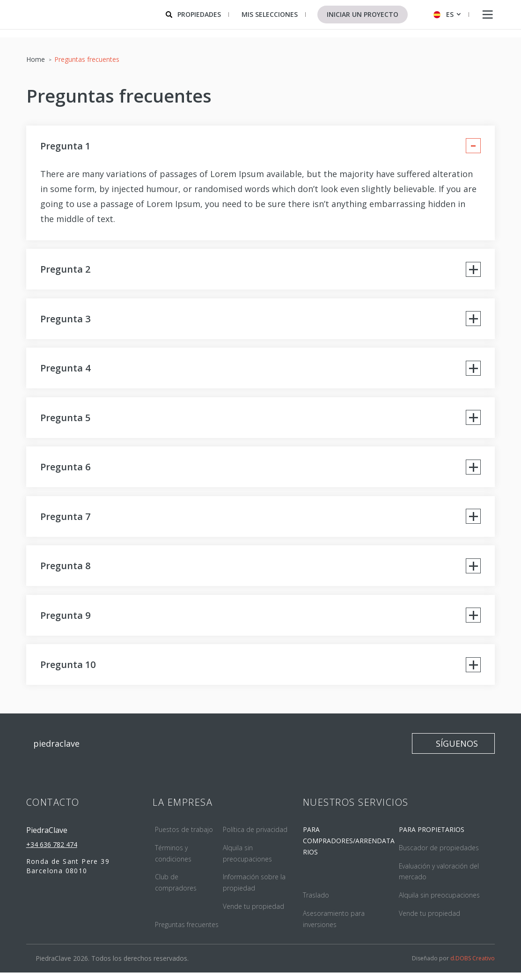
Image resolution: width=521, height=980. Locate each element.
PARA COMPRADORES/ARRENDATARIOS (349, 848)
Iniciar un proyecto (363, 14)
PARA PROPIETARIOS (432, 836)
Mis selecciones (270, 14)
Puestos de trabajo (184, 836)
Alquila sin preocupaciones (439, 902)
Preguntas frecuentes (187, 932)
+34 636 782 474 (52, 851)
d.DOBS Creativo (473, 966)
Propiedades (199, 14)
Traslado (316, 902)
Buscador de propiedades (439, 855)
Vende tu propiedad (253, 913)
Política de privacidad (255, 836)
